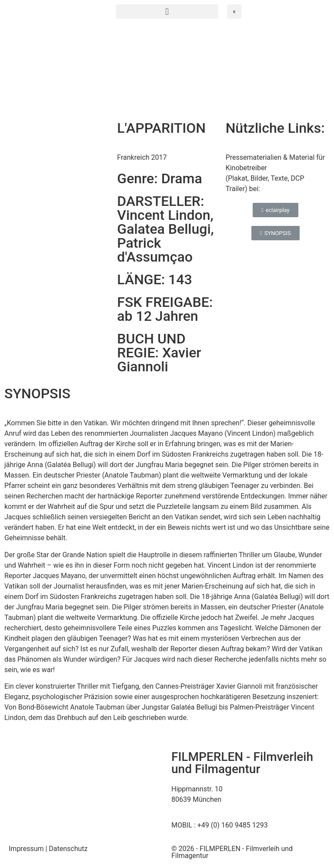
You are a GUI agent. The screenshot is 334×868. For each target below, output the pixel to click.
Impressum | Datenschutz (48, 849)
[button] (167, 12)
